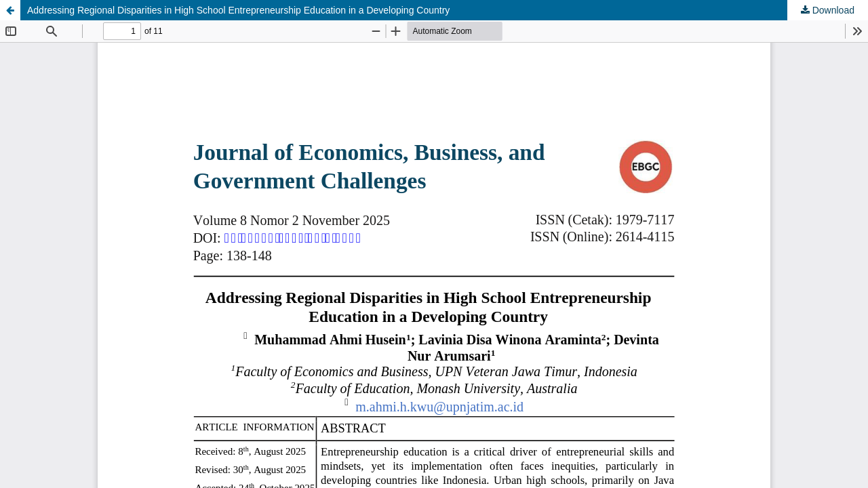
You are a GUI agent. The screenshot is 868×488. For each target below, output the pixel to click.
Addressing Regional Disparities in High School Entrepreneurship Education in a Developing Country (238, 10)
